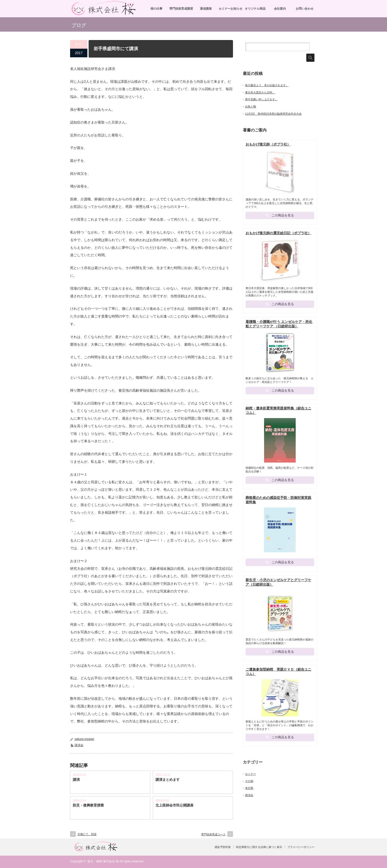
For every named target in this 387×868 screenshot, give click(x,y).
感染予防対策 (223, 847)
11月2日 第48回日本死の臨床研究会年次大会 (273, 114)
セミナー (251, 776)
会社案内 (280, 9)
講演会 (79, 745)
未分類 (249, 790)
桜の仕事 (156, 9)
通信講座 (206, 9)
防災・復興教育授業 (88, 805)
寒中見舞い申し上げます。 (261, 99)
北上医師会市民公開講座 (174, 805)
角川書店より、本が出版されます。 (267, 85)
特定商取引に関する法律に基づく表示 (259, 847)
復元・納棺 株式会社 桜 (103, 861)
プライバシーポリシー (301, 847)
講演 (76, 780)
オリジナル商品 (255, 9)
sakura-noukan (84, 739)
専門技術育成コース (213, 834)
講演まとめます (168, 780)
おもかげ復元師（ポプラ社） (268, 144)
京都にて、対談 (87, 834)
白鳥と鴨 (251, 106)
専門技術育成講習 (181, 9)
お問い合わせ (305, 9)
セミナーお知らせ (231, 9)
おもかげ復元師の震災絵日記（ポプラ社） (278, 233)
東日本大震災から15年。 (260, 92)
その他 (249, 783)
